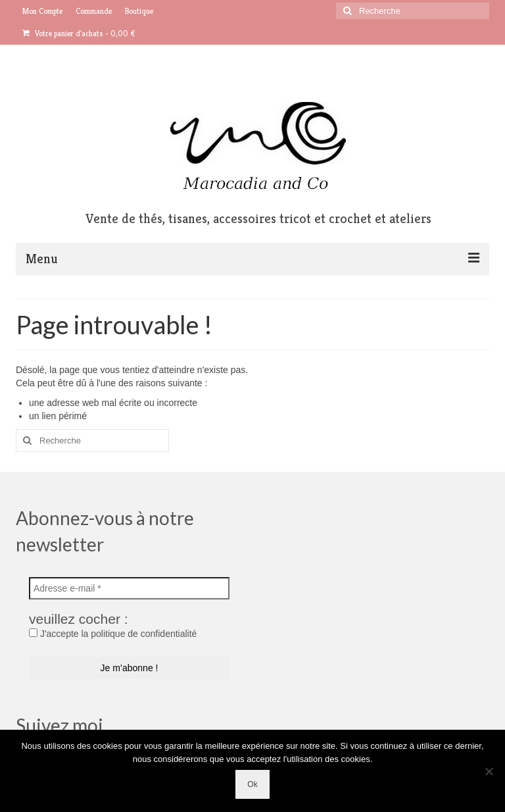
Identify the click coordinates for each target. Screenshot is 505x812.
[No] (489, 771)
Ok (252, 784)
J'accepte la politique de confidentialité (113, 634)
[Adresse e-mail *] (129, 588)
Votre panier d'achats (79, 33)
